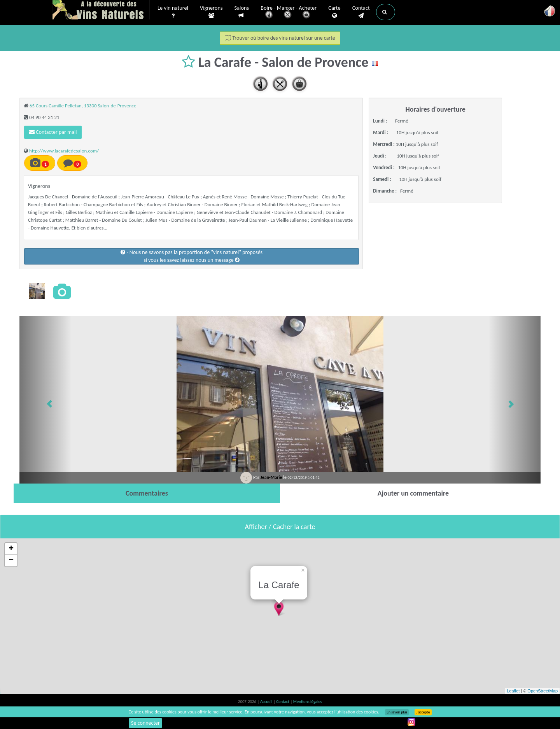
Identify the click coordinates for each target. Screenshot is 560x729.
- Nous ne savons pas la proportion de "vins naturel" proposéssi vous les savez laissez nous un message (192, 256)
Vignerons (211, 12)
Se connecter (145, 723)
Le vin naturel (173, 12)
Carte (334, 12)
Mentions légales (308, 702)
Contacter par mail (53, 132)
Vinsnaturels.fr (101, 11)
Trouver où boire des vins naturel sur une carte (280, 38)
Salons (242, 12)
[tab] (147, 493)
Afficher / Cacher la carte (280, 527)
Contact (361, 12)
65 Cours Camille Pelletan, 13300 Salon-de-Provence (83, 106)
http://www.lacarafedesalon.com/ (64, 151)
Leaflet (513, 691)
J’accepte (423, 712)
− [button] (11, 561)
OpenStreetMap (542, 691)
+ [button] (11, 549)
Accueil (267, 702)
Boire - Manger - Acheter (289, 13)
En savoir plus (397, 712)
